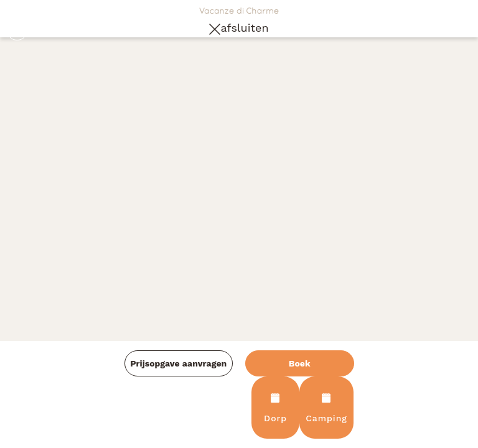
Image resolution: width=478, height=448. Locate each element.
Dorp (275, 408)
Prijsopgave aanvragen (178, 363)
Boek (300, 363)
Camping (326, 408)
